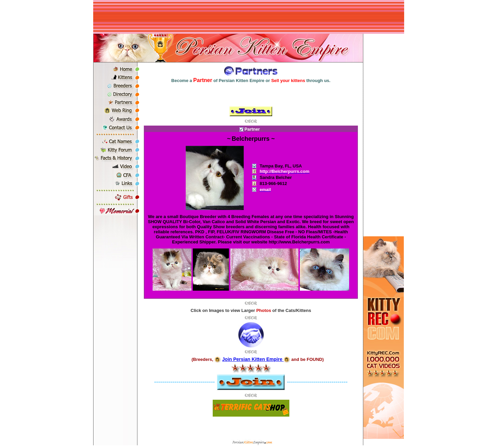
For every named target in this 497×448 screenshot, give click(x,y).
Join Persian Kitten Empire (253, 359)
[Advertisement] (248, 17)
